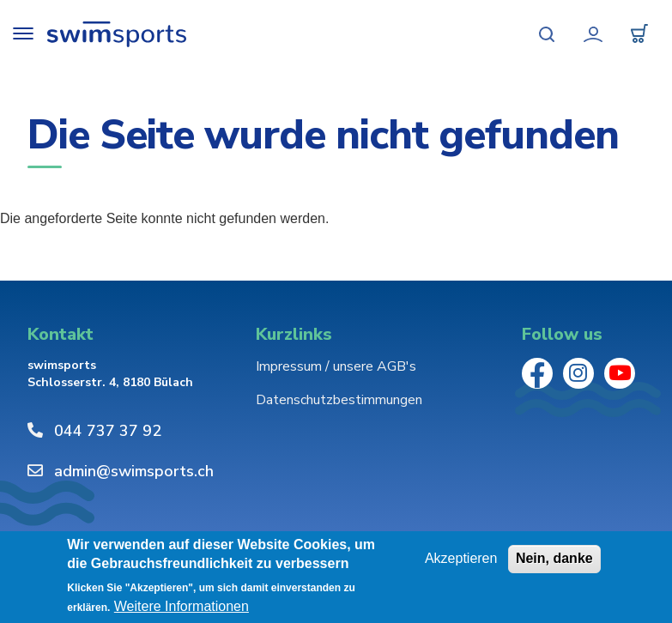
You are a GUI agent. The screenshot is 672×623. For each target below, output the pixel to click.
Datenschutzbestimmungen (339, 400)
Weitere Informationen (182, 606)
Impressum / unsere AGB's (336, 366)
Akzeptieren (461, 558)
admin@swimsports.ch (134, 471)
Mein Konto (593, 34)
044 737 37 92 (108, 431)
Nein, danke (554, 558)
